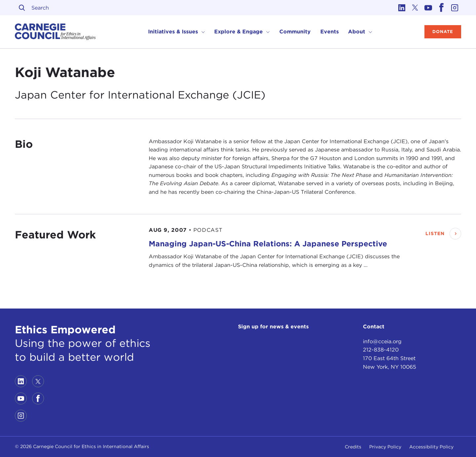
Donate (443, 32)
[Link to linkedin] (402, 8)
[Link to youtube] (428, 8)
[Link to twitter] (415, 8)
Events (330, 32)
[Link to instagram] (455, 8)
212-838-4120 (381, 350)
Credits (353, 447)
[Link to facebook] (441, 8)
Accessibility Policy (431, 447)
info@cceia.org (382, 341)
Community (295, 32)
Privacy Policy (385, 447)
